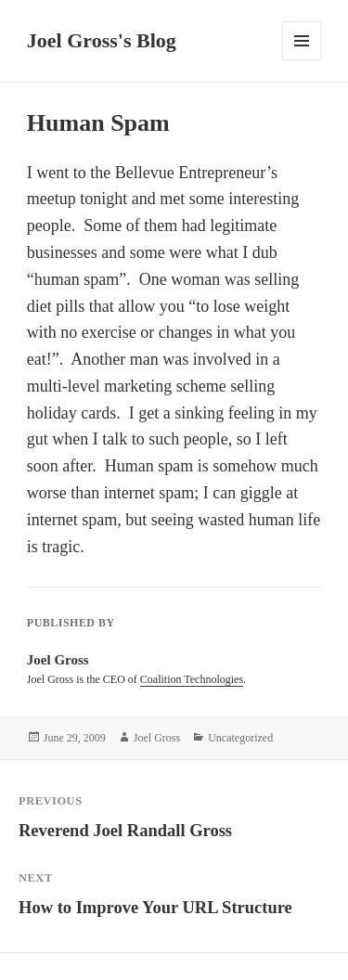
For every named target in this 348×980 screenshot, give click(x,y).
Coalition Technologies (192, 679)
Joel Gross (157, 738)
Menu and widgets (302, 60)
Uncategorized (240, 738)
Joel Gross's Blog (102, 40)
